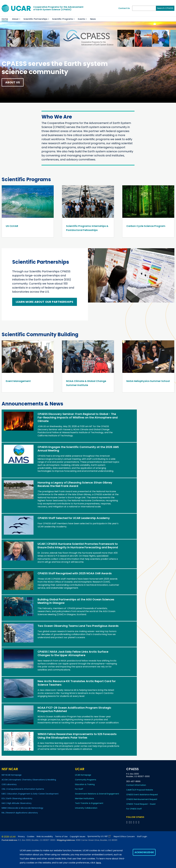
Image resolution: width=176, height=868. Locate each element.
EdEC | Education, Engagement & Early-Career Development (30, 794)
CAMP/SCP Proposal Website (140, 790)
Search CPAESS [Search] (165, 8)
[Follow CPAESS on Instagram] (137, 822)
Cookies (31, 837)
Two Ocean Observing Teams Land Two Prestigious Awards (78, 626)
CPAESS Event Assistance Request (142, 795)
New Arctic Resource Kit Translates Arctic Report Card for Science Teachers (77, 683)
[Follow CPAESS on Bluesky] (129, 822)
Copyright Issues (78, 837)
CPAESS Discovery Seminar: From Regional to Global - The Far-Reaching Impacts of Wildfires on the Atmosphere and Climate (78, 417)
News (93, 19)
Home (5, 19)
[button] (20, 19)
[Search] (144, 8)
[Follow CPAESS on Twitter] (132, 822)
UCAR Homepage (83, 775)
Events (81, 19)
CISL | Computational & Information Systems (23, 789)
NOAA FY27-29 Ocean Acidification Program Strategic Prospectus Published (74, 709)
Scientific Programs (63, 19)
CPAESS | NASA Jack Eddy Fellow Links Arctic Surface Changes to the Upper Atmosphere (73, 653)
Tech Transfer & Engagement (89, 803)
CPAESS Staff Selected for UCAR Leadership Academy (74, 518)
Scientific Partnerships (35, 19)
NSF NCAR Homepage (12, 775)
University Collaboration (86, 808)
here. (99, 863)
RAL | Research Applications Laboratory (20, 813)
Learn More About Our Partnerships (45, 302)
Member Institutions (84, 798)
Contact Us (124, 8)
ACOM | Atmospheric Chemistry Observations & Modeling (29, 780)
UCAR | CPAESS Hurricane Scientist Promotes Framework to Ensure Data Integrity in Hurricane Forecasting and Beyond (78, 546)
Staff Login (142, 837)
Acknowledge (144, 852)
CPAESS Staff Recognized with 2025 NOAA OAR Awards (75, 573)
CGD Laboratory (9, 784)
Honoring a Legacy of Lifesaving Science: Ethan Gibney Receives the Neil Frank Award (75, 484)
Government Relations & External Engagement (97, 794)
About (15, 19)
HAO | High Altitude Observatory (17, 803)
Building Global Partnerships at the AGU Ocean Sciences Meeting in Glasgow (76, 601)
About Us (13, 82)
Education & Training (85, 784)
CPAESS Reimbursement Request (142, 799)
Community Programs (86, 780)
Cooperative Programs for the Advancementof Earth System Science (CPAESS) (58, 8)
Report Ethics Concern (124, 837)
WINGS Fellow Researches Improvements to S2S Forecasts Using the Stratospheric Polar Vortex (77, 736)
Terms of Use (61, 837)
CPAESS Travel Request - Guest (141, 804)
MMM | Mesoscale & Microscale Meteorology (22, 808)
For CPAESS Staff (134, 809)
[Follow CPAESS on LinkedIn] (134, 822)
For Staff (79, 789)
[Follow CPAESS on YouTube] (139, 822)
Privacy (21, 837)
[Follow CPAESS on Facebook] (127, 822)
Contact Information (136, 785)
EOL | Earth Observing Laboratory (17, 798)
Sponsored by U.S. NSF (99, 836)
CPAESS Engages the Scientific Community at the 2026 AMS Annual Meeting (78, 449)
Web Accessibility (45, 837)
